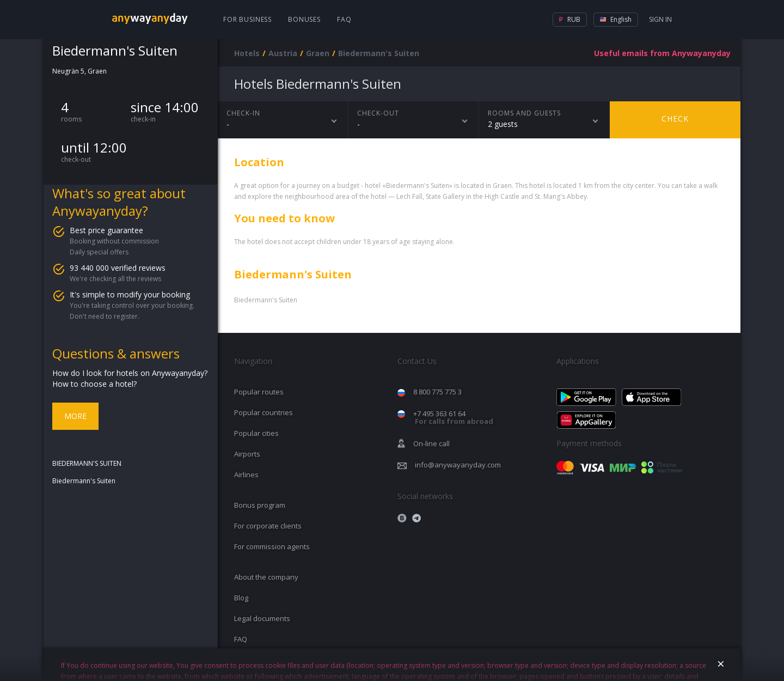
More (75, 416)
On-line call (431, 443)
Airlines (246, 475)
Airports (247, 454)
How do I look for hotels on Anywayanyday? (130, 373)
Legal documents (262, 618)
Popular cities (256, 433)
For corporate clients (268, 526)
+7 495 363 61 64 (453, 418)
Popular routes (259, 392)
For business (247, 19)
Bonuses (304, 19)
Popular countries (264, 412)
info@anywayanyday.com (458, 465)
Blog (241, 598)
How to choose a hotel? (94, 384)
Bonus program (260, 505)
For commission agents (272, 546)
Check (675, 118)
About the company (266, 577)
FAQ (344, 19)
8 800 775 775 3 (437, 392)
